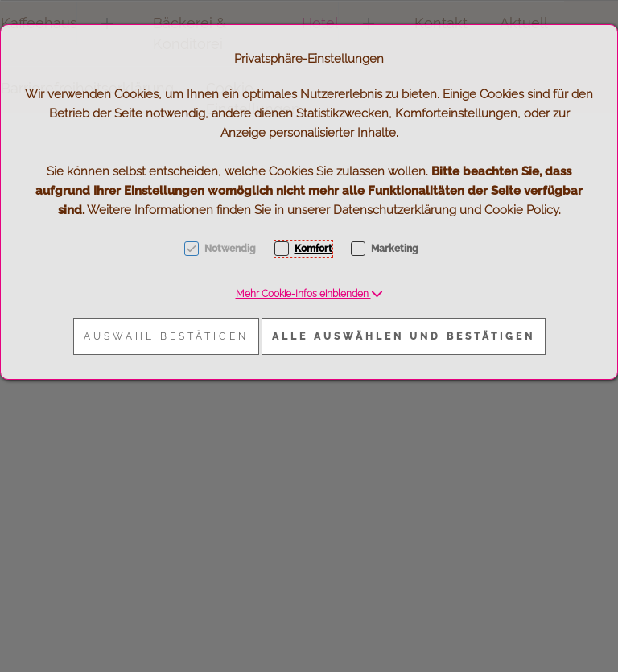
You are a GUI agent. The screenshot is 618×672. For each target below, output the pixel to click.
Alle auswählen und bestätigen (404, 336)
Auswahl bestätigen (166, 336)
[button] (309, 294)
